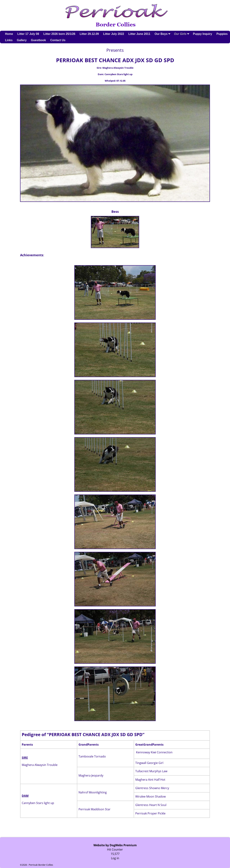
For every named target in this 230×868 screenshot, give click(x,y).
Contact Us (58, 40)
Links (9, 40)
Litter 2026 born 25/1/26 (59, 34)
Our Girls (182, 34)
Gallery (22, 40)
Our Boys (163, 34)
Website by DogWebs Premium (115, 845)
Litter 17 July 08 (28, 34)
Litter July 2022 (114, 34)
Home (9, 34)
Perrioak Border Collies (41, 865)
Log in (115, 858)
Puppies (222, 34)
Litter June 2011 (139, 34)
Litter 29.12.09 (89, 34)
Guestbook (38, 40)
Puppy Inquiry (203, 34)
